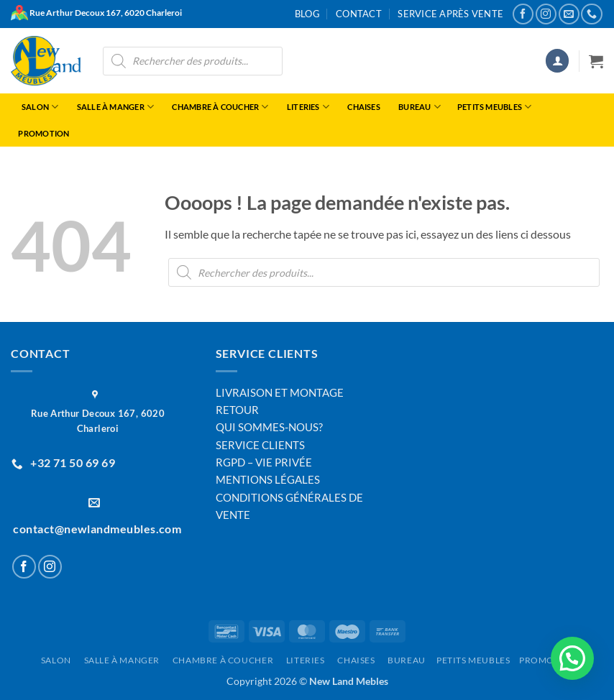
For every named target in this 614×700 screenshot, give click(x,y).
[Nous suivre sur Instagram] (546, 14)
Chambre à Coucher (219, 107)
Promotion (43, 133)
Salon (38, 107)
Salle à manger (114, 107)
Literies (306, 107)
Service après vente (450, 14)
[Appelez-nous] (591, 14)
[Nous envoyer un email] (569, 14)
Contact (359, 14)
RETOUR (237, 410)
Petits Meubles (494, 107)
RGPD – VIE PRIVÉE (264, 462)
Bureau (418, 107)
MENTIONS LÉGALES (268, 479)
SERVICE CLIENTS (260, 445)
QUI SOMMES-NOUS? (269, 427)
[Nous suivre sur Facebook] (523, 14)
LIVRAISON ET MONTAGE (280, 392)
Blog (307, 14)
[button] (557, 61)
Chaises (362, 107)
